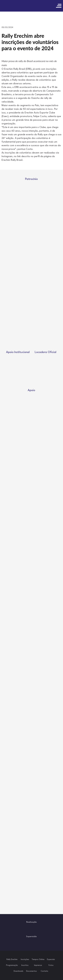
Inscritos (25, 965)
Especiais (51, 960)
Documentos (32, 971)
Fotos (51, 965)
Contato (44, 971)
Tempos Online (38, 960)
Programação (12, 965)
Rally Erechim (12, 960)
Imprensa (38, 965)
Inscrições (25, 960)
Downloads (18, 971)
